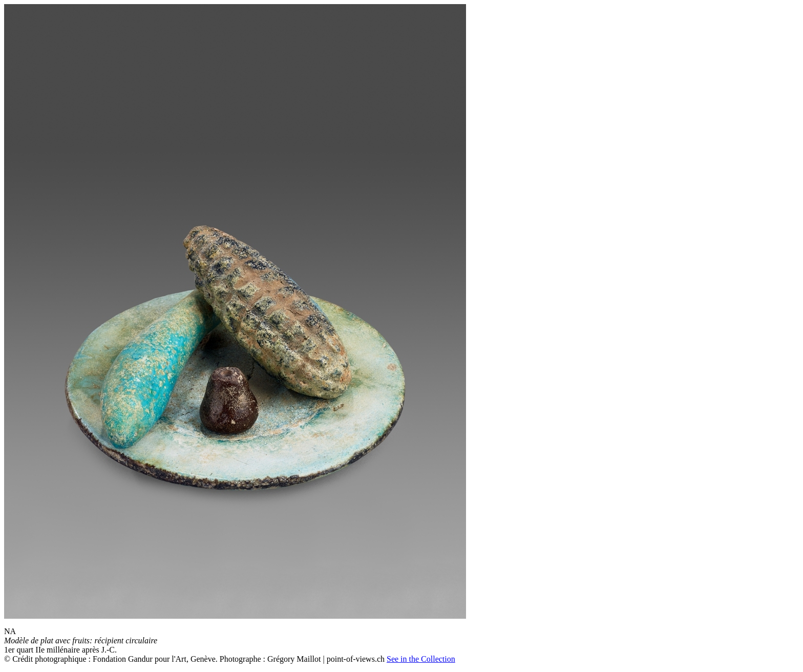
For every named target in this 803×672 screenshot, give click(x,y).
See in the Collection (421, 659)
